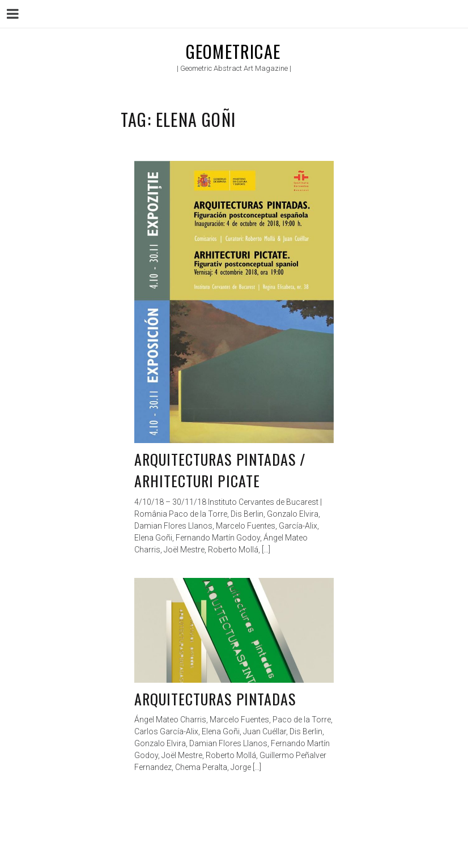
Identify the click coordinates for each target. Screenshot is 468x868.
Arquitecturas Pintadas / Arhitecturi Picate (220, 470)
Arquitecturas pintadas (215, 699)
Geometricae (233, 51)
